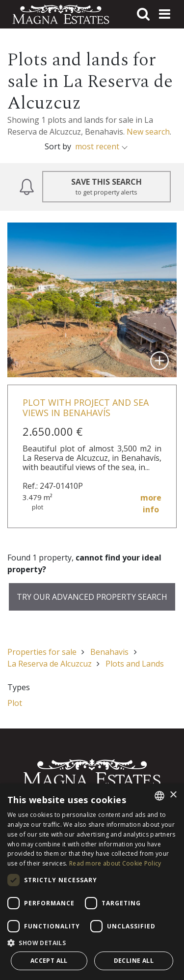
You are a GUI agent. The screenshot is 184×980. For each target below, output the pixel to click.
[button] (92, 943)
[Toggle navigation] (164, 14)
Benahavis (109, 652)
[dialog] (92, 882)
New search (148, 132)
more (151, 504)
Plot (15, 703)
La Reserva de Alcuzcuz (50, 664)
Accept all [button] (49, 961)
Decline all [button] (134, 961)
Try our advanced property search (92, 597)
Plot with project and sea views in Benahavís (86, 408)
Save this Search (106, 187)
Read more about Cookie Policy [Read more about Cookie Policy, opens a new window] (115, 863)
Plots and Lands (135, 664)
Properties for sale (42, 652)
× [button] (173, 795)
